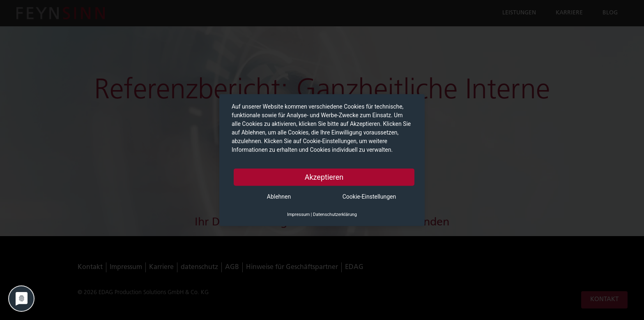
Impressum (298, 214)
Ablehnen (279, 197)
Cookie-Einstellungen (369, 197)
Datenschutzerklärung (335, 214)
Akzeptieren (324, 177)
